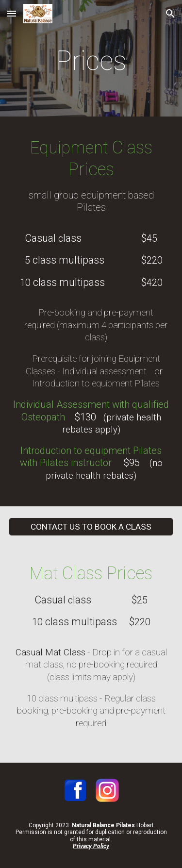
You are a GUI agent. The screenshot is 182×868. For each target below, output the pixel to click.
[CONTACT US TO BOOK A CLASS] (91, 526)
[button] (12, 13)
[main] (91, 61)
